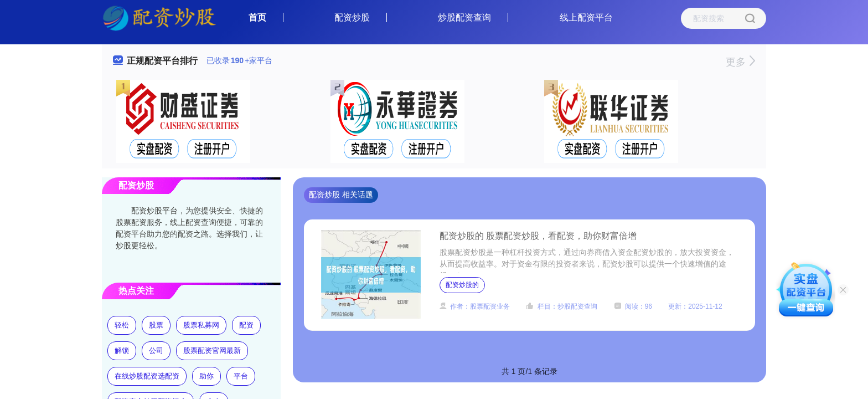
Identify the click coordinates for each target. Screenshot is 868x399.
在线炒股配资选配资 (147, 376)
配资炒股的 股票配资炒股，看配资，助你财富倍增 (538, 236)
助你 (206, 376)
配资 (246, 325)
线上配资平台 (586, 17)
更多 (740, 62)
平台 (241, 376)
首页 (257, 17)
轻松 (122, 325)
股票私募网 (201, 325)
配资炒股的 (462, 285)
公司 (156, 351)
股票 (156, 325)
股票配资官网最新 (212, 351)
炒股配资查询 (464, 17)
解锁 (122, 351)
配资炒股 (352, 17)
